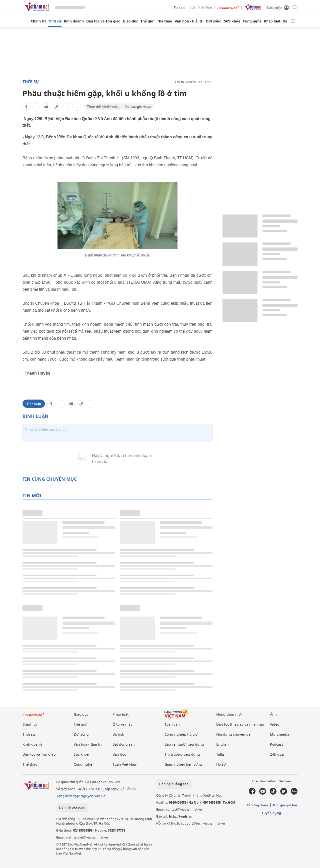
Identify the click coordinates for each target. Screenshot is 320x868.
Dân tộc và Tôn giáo (103, 21)
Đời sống (214, 21)
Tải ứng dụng (257, 805)
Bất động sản (124, 744)
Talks (220, 754)
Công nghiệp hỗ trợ (181, 734)
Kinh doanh (74, 21)
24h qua (277, 754)
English (222, 744)
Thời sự (55, 21)
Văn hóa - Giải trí (189, 21)
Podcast (179, 7)
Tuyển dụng (271, 813)
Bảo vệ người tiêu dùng (184, 744)
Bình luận (34, 404)
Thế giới (147, 21)
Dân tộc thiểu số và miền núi (240, 724)
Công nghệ (252, 21)
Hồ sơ (221, 764)
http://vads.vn (181, 816)
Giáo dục (130, 21)
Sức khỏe (232, 21)
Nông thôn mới (229, 714)
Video (275, 724)
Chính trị (38, 21)
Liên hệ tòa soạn (72, 807)
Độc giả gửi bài (285, 805)
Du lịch (118, 734)
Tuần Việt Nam (201, 7)
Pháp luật (272, 21)
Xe (285, 21)
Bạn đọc (119, 754)
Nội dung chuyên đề (233, 734)
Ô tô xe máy (122, 724)
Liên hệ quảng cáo (174, 784)
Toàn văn (172, 724)
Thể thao (165, 21)
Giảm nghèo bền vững (183, 764)
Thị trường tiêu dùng (182, 754)
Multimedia (280, 734)
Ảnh (273, 714)
